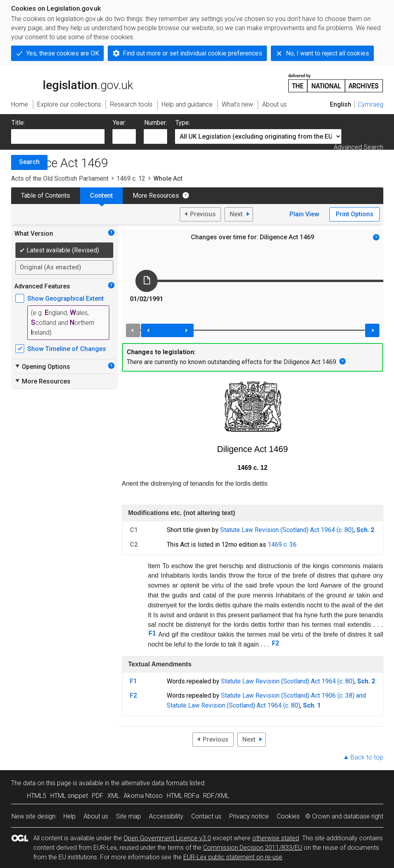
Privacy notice (249, 816)
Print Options (355, 214)
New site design (33, 816)
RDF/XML (216, 796)
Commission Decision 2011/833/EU (253, 848)
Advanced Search (359, 147)
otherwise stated (276, 838)
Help (69, 816)
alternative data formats (155, 783)
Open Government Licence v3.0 (167, 838)
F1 (152, 633)
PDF (98, 796)
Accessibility (166, 816)
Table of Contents (46, 196)
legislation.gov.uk (72, 82)
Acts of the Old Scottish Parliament (60, 178)
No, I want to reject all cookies (327, 53)
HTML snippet (69, 796)
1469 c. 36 (282, 545)
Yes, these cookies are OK (63, 53)
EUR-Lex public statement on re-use (233, 857)
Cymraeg (371, 104)
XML (113, 796)
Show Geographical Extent (66, 299)
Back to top (367, 757)
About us (96, 816)
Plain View (304, 214)
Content (101, 196)
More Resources (156, 196)
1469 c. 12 (131, 178)
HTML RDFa (183, 796)
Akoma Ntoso (143, 796)
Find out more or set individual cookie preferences (192, 53)
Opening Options (42, 366)
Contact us (206, 816)
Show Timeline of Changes (67, 349)
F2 (275, 643)
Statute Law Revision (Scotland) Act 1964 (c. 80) (287, 530)
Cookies (288, 816)
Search (29, 162)
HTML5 (37, 796)
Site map (128, 816)
